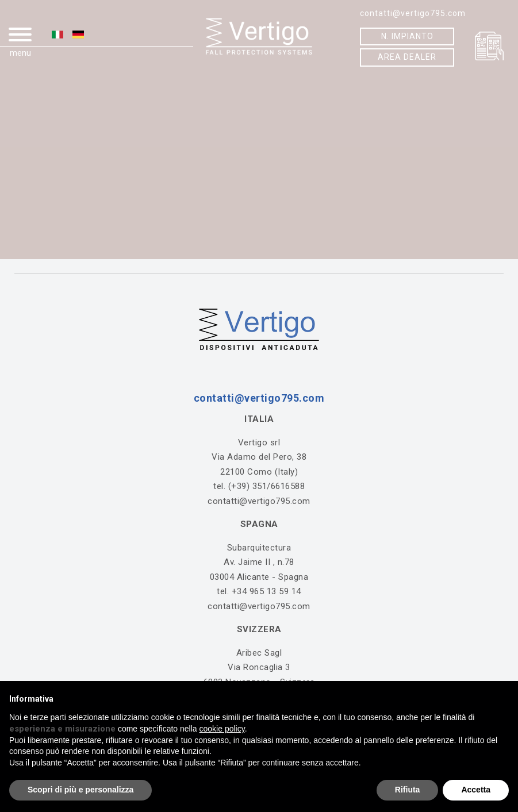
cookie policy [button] (222, 729)
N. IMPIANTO (407, 36)
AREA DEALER (407, 57)
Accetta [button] (476, 790)
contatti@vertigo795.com (413, 13)
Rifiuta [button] (408, 790)
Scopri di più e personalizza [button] (80, 790)
